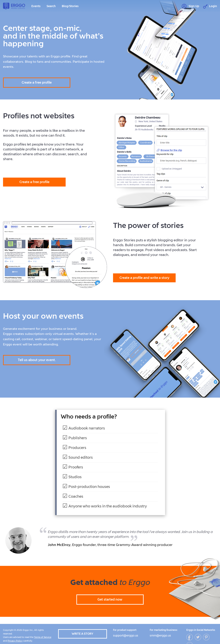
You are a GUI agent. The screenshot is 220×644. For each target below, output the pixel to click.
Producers (77, 448)
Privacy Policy (15, 641)
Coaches (76, 496)
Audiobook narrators (87, 428)
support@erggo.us (126, 636)
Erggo (14, 6)
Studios (75, 477)
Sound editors (81, 457)
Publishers (78, 438)
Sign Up (190, 6)
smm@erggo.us (160, 636)
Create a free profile (37, 83)
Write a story (83, 634)
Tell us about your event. (37, 360)
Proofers (76, 467)
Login (210, 6)
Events (36, 6)
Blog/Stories (70, 6)
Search (51, 6)
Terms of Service (43, 637)
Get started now (110, 599)
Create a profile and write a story (144, 278)
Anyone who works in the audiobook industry (108, 506)
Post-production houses (89, 487)
